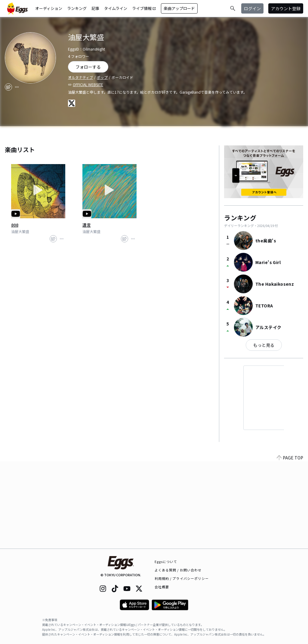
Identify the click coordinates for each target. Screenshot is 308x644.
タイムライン (116, 8)
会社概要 (162, 587)
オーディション (49, 8)
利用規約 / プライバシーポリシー (182, 578)
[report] (17, 87)
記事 (95, 8)
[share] (8, 87)
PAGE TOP (290, 545)
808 (15, 225)
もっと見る (264, 345)
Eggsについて (166, 562)
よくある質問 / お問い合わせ (178, 570)
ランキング (77, 8)
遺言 (87, 225)
